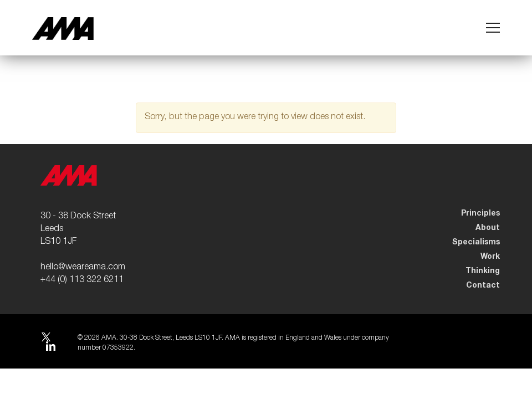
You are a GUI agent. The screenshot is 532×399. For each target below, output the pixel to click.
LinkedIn (50, 348)
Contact (483, 285)
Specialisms (476, 242)
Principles (480, 213)
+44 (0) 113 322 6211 (82, 280)
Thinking (483, 271)
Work (490, 257)
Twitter (45, 338)
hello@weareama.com (83, 268)
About (488, 228)
